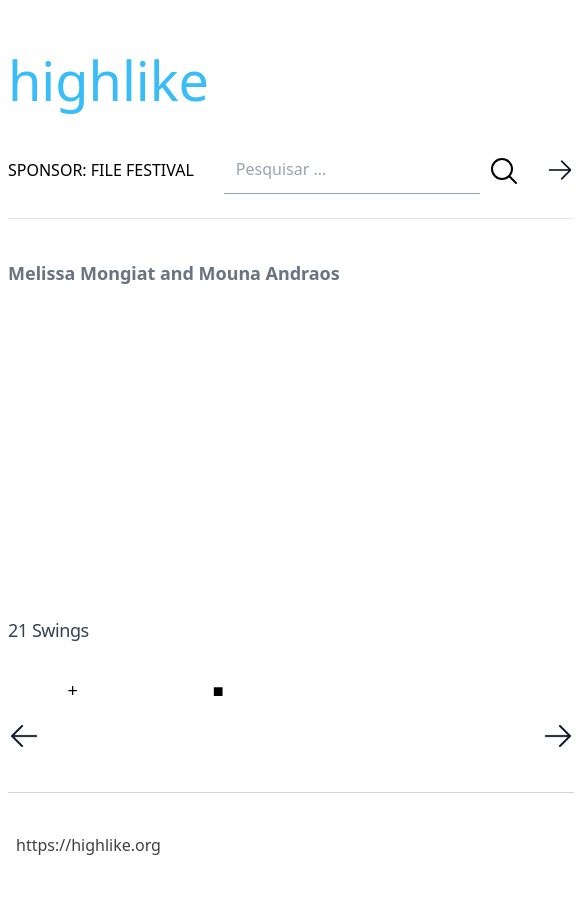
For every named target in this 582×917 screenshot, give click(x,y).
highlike (108, 80)
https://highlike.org (88, 845)
